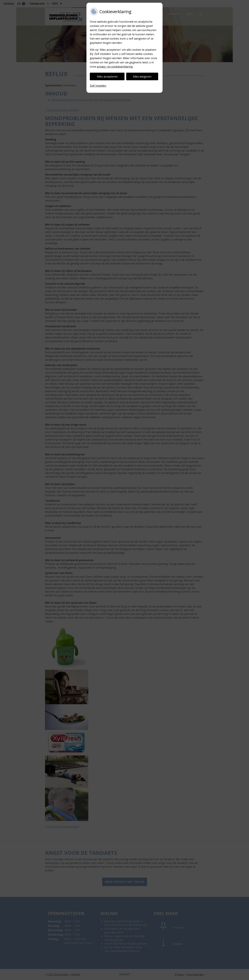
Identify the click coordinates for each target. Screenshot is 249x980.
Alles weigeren (142, 77)
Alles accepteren (107, 77)
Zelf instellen (98, 86)
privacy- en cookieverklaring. (115, 67)
